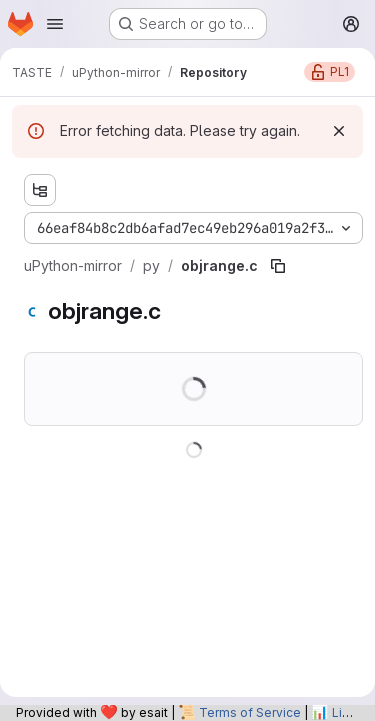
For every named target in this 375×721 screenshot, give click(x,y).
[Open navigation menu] (55, 24)
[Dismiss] (339, 131)
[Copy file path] (278, 266)
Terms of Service (250, 712)
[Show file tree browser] (40, 190)
